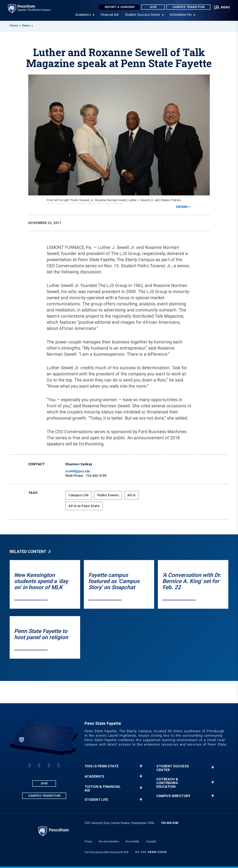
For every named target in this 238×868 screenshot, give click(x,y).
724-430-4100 (170, 823)
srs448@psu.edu (78, 471)
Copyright (151, 841)
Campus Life (79, 495)
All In (131, 495)
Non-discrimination (109, 841)
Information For (180, 15)
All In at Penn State (84, 506)
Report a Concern (118, 7)
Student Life (96, 800)
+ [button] (141, 766)
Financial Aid (109, 15)
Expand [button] (182, 207)
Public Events (108, 495)
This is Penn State (102, 766)
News (26, 26)
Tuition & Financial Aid (103, 788)
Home (14, 26)
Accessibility (132, 841)
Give (151, 7)
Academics (82, 15)
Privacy (88, 841)
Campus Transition (187, 7)
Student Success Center (142, 15)
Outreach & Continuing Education (167, 783)
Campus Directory (173, 796)
